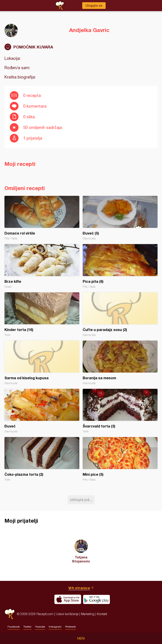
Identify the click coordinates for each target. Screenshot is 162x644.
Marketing (88, 614)
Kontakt (102, 614)
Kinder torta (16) (42, 314)
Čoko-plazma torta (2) (42, 459)
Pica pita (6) (120, 266)
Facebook (14, 627)
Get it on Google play (96, 599)
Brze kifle (42, 266)
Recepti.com (10, 614)
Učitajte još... (81, 500)
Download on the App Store (68, 599)
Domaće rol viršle (42, 218)
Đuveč (42, 411)
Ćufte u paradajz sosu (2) (120, 314)
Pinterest (71, 627)
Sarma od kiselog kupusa (42, 363)
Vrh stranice (79, 588)
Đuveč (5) (120, 218)
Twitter (27, 627)
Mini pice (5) (120, 459)
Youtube (40, 627)
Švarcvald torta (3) (120, 411)
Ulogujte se (94, 6)
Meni (81, 638)
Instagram (55, 627)
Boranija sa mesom (120, 363)
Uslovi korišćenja (67, 614)
